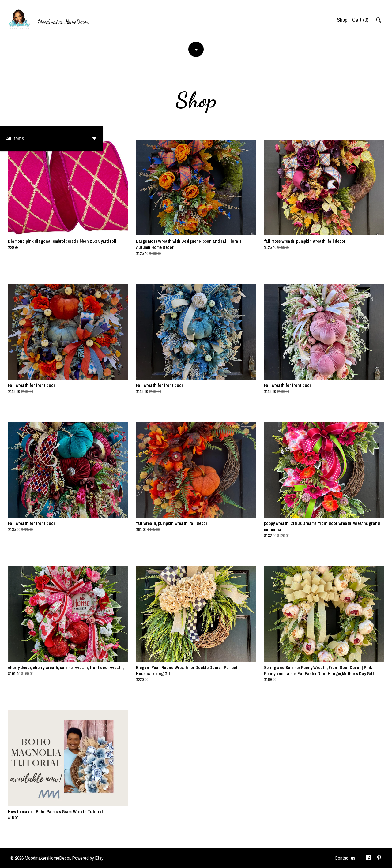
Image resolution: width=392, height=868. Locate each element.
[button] (51, 139)
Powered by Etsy (88, 858)
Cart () (360, 20)
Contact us (345, 858)
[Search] (379, 21)
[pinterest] (379, 858)
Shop (342, 20)
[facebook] (368, 858)
